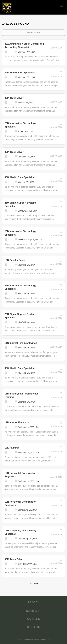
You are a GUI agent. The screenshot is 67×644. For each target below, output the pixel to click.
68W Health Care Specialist (20, 177)
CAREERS (33, 619)
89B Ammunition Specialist (20, 73)
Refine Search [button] (33, 33)
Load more (33, 583)
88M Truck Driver (14, 98)
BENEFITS (33, 627)
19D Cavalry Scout (15, 260)
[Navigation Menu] (62, 5)
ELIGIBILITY (33, 611)
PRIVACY (34, 602)
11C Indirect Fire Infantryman (21, 343)
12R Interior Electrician (17, 422)
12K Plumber (12, 448)
